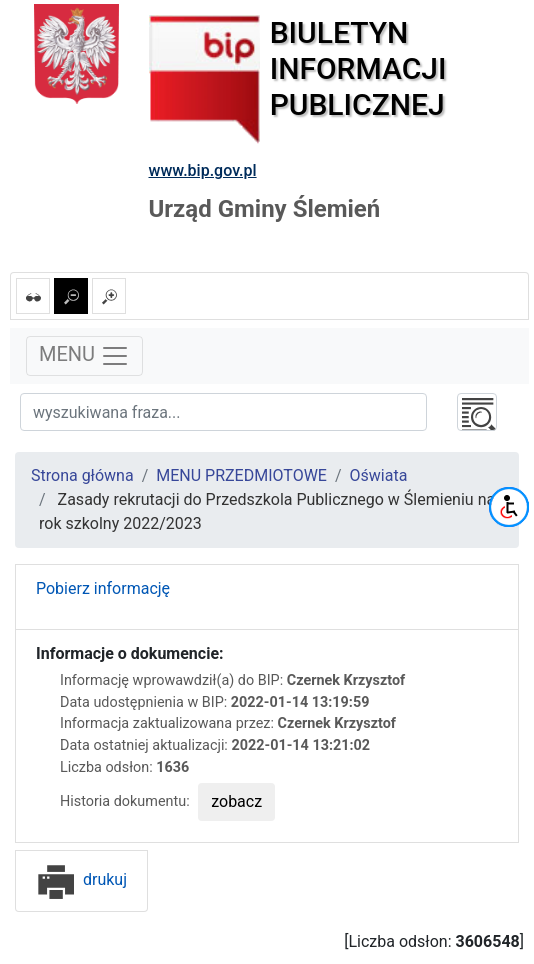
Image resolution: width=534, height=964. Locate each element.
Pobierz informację (103, 588)
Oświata (379, 475)
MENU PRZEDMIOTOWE (241, 475)
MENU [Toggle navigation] (84, 356)
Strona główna (82, 475)
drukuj (81, 879)
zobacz (236, 801)
